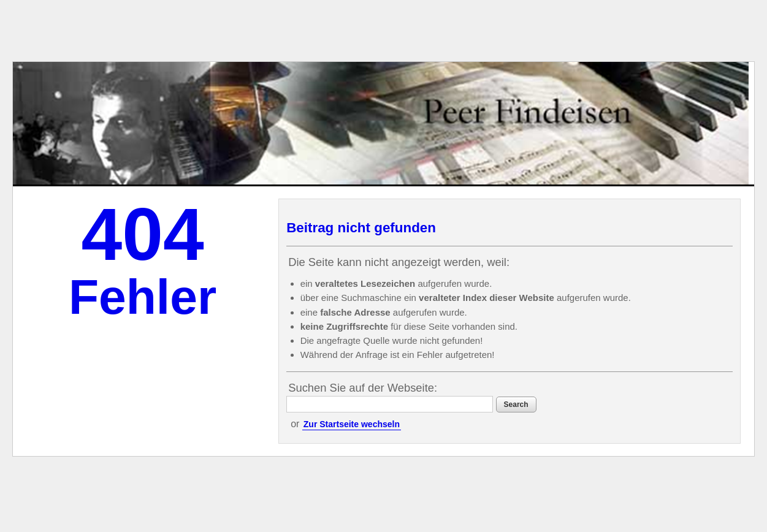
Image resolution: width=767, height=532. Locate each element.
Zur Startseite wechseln (352, 424)
